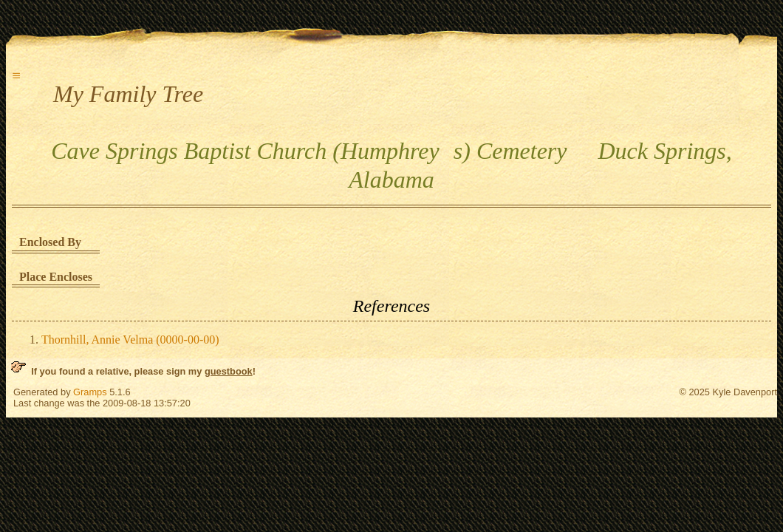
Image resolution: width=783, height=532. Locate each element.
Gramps (90, 392)
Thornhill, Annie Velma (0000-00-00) (130, 340)
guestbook (229, 371)
